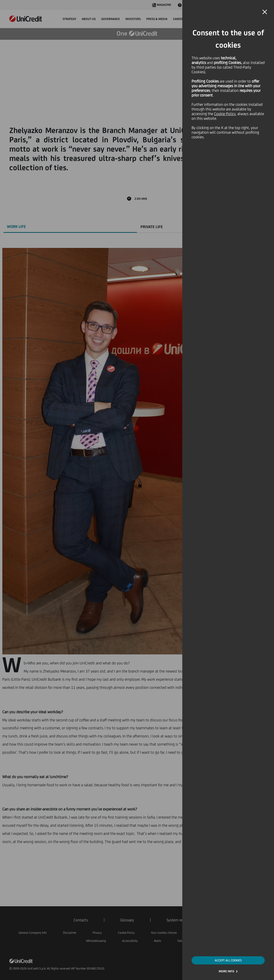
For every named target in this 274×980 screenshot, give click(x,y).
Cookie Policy (225, 114)
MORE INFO (227, 971)
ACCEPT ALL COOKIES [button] (228, 960)
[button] (265, 12)
